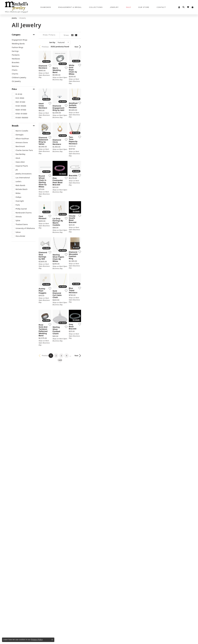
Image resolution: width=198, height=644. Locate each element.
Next (182, 47)
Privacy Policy (37, 640)
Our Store (144, 7)
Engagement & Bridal (70, 7)
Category (16, 35)
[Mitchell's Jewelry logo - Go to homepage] (16, 7)
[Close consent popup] (52, 640)
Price (14, 89)
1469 (124, 547)
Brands (15, 126)
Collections (96, 7)
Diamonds (46, 7)
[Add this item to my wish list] (85, 101)
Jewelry (114, 7)
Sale (129, 7)
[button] (179, 7)
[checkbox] (17, 94)
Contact (161, 7)
